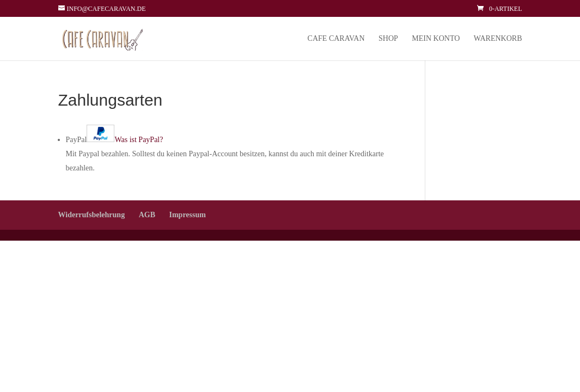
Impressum (187, 215)
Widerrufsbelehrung (92, 215)
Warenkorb (498, 39)
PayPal (115, 140)
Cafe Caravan (336, 39)
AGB (147, 215)
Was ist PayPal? (139, 140)
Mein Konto (436, 39)
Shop (388, 39)
